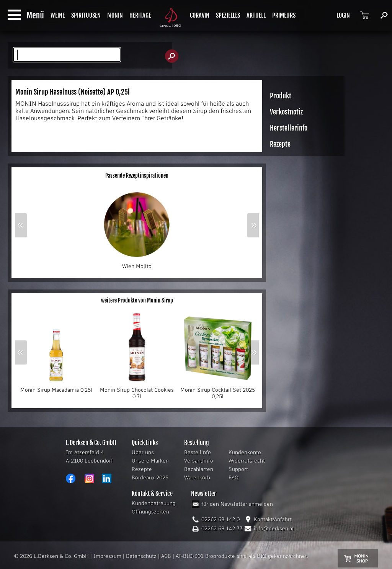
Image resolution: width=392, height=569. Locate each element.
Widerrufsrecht (247, 461)
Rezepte (142, 469)
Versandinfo (199, 461)
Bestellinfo (198, 452)
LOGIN (343, 15)
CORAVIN (200, 15)
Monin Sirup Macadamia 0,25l (56, 388)
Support (238, 469)
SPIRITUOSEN (86, 15)
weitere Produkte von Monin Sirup (137, 300)
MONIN (115, 15)
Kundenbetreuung (154, 503)
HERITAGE (140, 15)
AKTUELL (256, 15)
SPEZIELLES (228, 15)
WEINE (58, 15)
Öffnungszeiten (150, 512)
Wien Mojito (137, 264)
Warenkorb (197, 478)
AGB (166, 556)
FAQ (234, 478)
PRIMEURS (284, 15)
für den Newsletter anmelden (237, 504)
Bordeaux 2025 (150, 478)
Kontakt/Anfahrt (273, 519)
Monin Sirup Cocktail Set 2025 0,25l (218, 391)
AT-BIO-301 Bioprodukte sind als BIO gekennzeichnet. (242, 556)
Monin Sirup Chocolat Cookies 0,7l (137, 391)
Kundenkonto (245, 452)
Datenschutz (141, 556)
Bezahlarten (199, 469)
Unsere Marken (150, 461)
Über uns (143, 452)
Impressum (107, 556)
